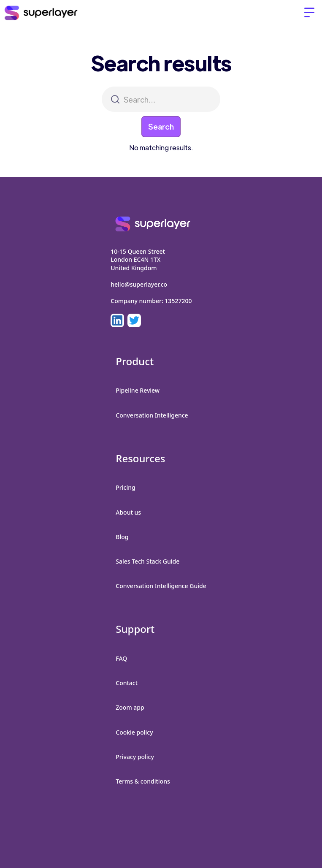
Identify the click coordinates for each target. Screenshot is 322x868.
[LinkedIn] (117, 320)
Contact (127, 683)
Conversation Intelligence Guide (161, 586)
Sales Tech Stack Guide (147, 561)
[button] (309, 13)
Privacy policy (135, 757)
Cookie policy (134, 732)
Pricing (125, 487)
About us (128, 512)
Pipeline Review (138, 390)
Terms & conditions (143, 781)
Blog (122, 537)
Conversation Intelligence (152, 415)
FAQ (121, 658)
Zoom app (130, 707)
